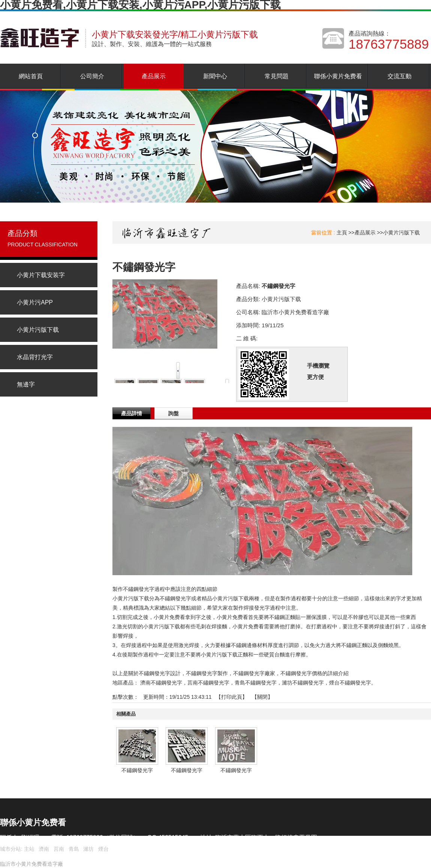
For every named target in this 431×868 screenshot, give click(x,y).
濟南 (44, 849)
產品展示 (365, 233)
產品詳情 (132, 413)
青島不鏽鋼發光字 (256, 683)
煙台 (103, 849)
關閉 (262, 697)
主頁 (342, 233)
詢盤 (174, 413)
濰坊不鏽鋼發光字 (303, 683)
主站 (28, 849)
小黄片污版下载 (401, 233)
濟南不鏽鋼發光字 (161, 683)
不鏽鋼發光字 (137, 770)
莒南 (59, 849)
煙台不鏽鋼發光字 (350, 683)
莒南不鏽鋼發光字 (208, 683)
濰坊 (88, 849)
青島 (74, 849)
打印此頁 (232, 697)
